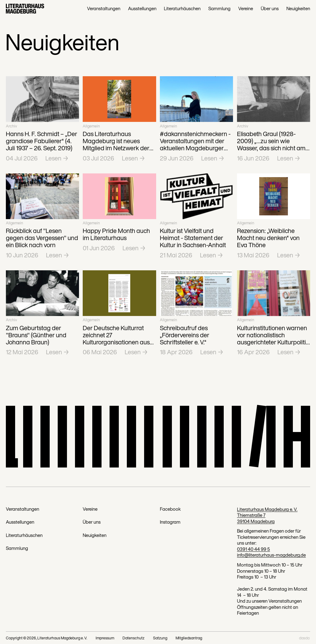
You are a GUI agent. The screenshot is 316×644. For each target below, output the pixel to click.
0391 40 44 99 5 (254, 549)
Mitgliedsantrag (189, 638)
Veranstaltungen (104, 9)
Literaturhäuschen (182, 9)
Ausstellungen (142, 9)
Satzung (160, 638)
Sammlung (219, 9)
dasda (304, 638)
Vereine (246, 9)
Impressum (105, 638)
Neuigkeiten (298, 9)
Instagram (170, 522)
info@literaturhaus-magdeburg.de (271, 555)
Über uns (270, 9)
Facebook (170, 509)
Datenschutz (133, 638)
